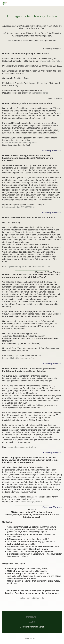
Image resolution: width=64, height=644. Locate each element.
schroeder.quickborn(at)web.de (22, 447)
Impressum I (32, 617)
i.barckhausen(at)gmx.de (31, 502)
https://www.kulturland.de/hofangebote (19, 143)
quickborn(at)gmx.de (18, 267)
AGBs (32, 622)
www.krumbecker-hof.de (51, 61)
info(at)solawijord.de (11, 207)
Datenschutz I (32, 638)
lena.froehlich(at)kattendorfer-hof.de (18, 358)
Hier (10, 41)
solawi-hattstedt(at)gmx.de (32, 598)
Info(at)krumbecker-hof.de (37, 93)
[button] (61, 3)
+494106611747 (43, 267)
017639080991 (28, 207)
